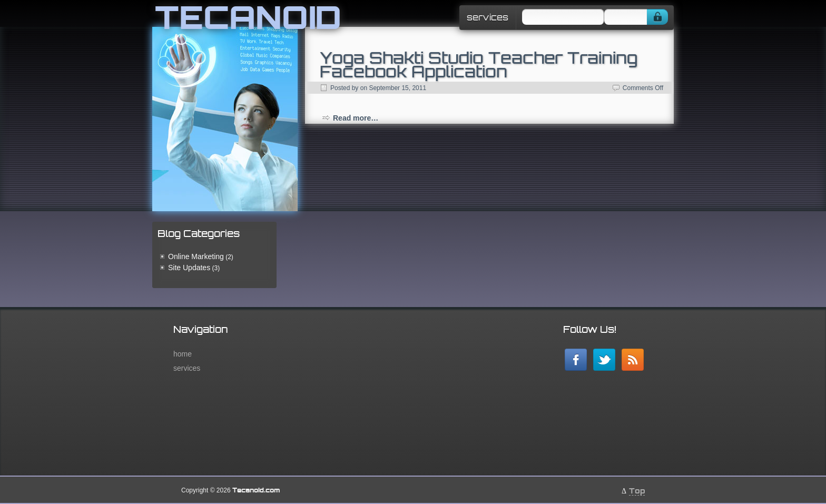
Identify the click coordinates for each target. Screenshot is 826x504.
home (183, 354)
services (488, 17)
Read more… (356, 118)
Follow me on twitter (604, 360)
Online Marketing (196, 256)
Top (637, 491)
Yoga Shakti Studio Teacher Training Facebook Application (479, 65)
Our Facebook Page (576, 360)
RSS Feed (633, 360)
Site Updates (189, 268)
